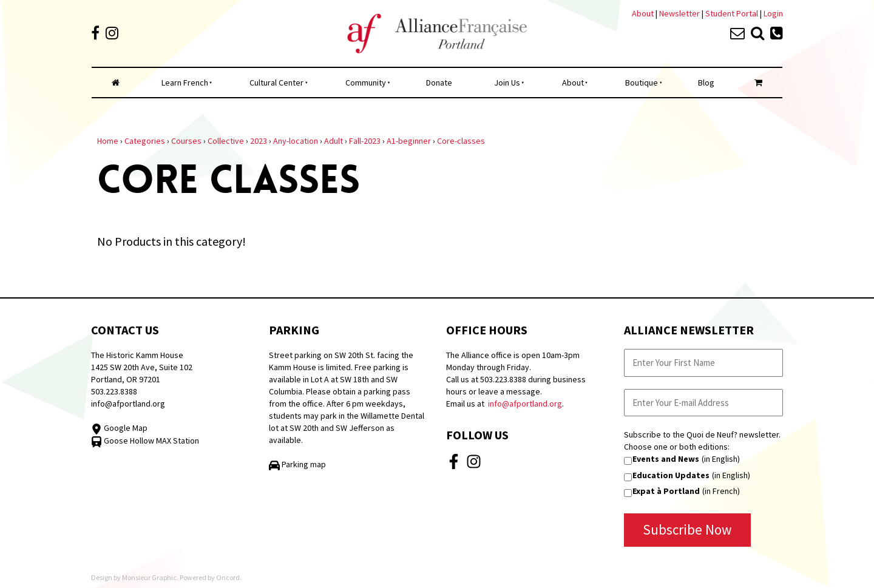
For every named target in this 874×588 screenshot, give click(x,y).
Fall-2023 (365, 141)
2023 (259, 141)
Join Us (507, 83)
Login (773, 13)
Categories (145, 141)
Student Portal (732, 13)
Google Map (119, 428)
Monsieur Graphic (149, 577)
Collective (226, 141)
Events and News (666, 459)
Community (366, 83)
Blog (706, 83)
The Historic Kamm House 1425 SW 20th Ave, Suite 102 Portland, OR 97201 (142, 367)
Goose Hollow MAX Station (145, 441)
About (643, 13)
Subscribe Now (687, 529)
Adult (334, 141)
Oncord (228, 577)
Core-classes (461, 141)
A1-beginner (409, 141)
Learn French (185, 83)
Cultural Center (276, 83)
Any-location (296, 141)
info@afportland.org (128, 404)
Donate (439, 83)
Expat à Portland (666, 491)
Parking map (297, 464)
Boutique (642, 83)
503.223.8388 (114, 391)
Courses (186, 141)
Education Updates (671, 475)
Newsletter (680, 13)
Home (108, 141)
